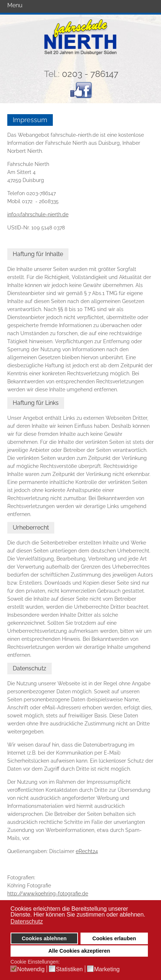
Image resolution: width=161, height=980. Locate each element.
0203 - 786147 (90, 74)
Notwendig (31, 969)
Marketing (107, 969)
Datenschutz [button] (27, 921)
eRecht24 (87, 851)
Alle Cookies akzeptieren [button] (79, 951)
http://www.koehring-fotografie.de (48, 894)
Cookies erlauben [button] (114, 938)
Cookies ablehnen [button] (44, 938)
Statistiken (69, 969)
